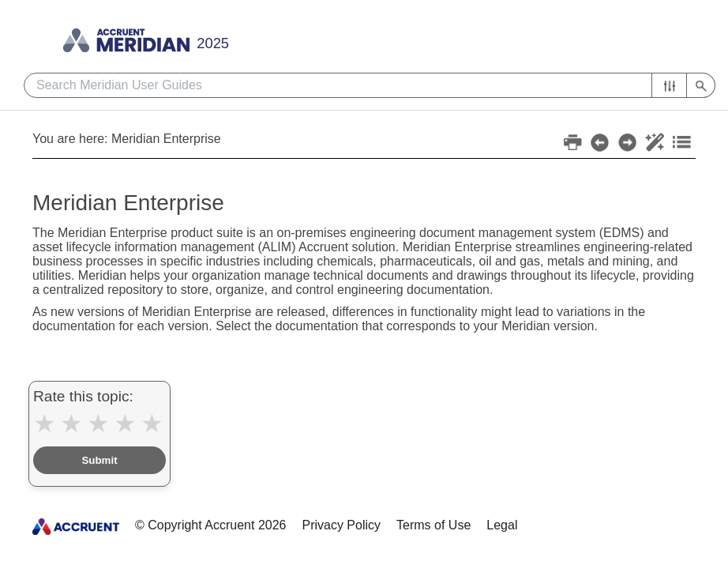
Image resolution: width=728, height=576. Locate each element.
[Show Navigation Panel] (370, 36)
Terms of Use (433, 525)
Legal (502, 525)
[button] (669, 85)
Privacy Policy (341, 525)
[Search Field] (370, 85)
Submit (99, 460)
